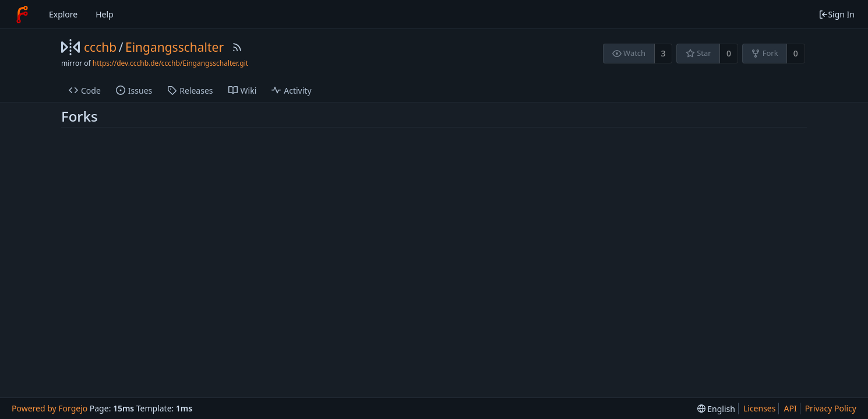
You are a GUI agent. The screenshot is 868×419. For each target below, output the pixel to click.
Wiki (243, 90)
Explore (63, 14)
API (790, 408)
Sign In (837, 14)
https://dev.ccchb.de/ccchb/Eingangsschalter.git (170, 63)
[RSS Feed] (237, 47)
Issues (134, 90)
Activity (291, 90)
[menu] (716, 409)
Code (85, 90)
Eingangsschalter (174, 47)
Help (105, 14)
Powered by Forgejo (50, 408)
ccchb (100, 47)
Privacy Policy (831, 408)
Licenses (760, 408)
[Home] (22, 15)
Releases (190, 90)
